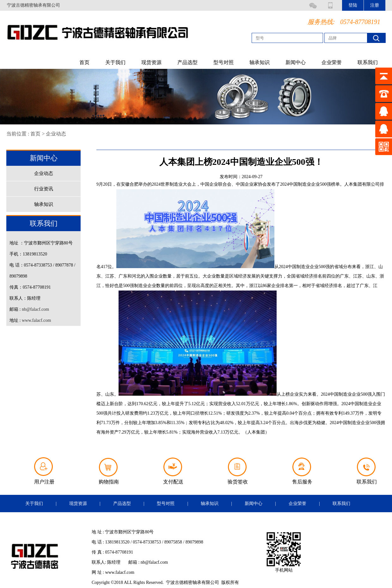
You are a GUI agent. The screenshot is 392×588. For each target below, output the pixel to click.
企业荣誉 (332, 62)
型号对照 (224, 62)
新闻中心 (296, 62)
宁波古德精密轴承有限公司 (34, 5)
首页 (84, 62)
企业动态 (56, 134)
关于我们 (115, 62)
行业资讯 (44, 189)
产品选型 (187, 62)
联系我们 (368, 62)
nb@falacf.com (35, 309)
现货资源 (151, 62)
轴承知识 (260, 62)
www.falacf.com (36, 320)
